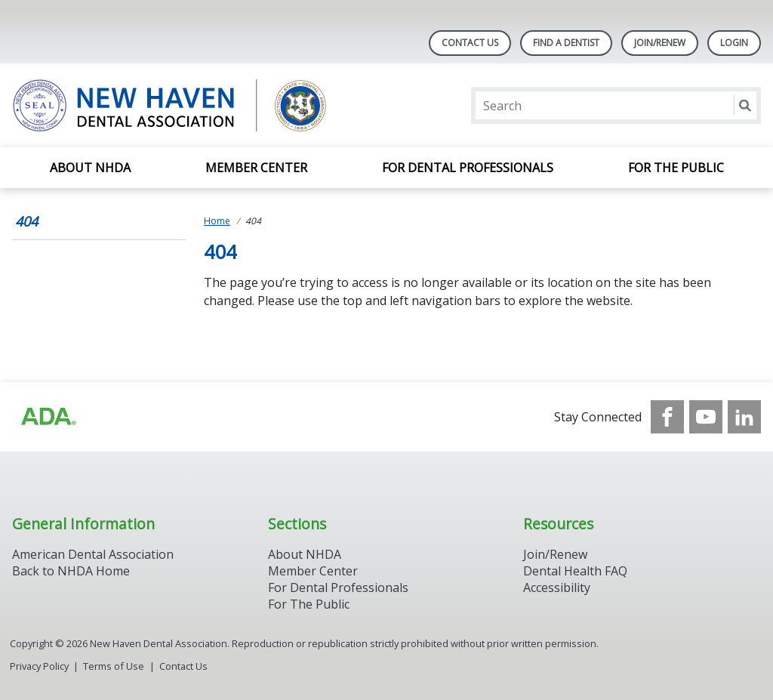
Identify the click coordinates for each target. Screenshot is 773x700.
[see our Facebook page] (667, 417)
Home (217, 221)
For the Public (676, 168)
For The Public (309, 604)
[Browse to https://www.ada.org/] (48, 417)
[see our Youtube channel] (706, 417)
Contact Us (470, 43)
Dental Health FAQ (575, 571)
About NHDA (90, 168)
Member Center (256, 168)
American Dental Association (93, 554)
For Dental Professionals (468, 168)
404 (26, 221)
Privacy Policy (39, 666)
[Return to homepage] (207, 105)
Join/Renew (660, 43)
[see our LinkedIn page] (744, 417)
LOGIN (734, 43)
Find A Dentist (566, 43)
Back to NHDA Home (71, 571)
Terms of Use (114, 666)
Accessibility (557, 587)
